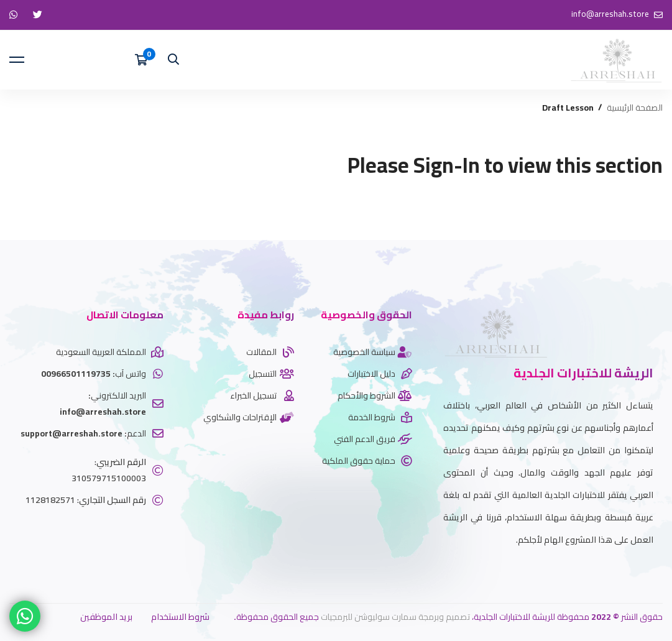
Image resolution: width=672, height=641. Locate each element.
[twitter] (653, 570)
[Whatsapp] (635, 570)
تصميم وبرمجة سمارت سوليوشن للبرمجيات (395, 617)
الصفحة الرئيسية (635, 108)
